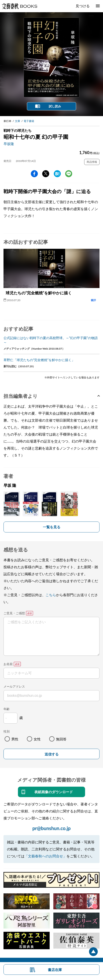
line (69, 174)
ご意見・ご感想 (14, 613)
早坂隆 (9, 144)
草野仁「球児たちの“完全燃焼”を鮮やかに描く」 (39, 360)
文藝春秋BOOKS (19, 6)
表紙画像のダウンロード (54, 792)
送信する (52, 754)
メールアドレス (14, 686)
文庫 (17, 121)
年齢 (7, 709)
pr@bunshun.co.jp (51, 828)
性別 (7, 731)
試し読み (55, 106)
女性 (37, 739)
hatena (57, 174)
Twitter (46, 174)
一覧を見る (52, 527)
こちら (51, 595)
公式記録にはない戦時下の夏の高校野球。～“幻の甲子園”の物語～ (51, 340)
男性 (15, 739)
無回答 (61, 739)
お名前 (8, 664)
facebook (34, 174)
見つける (83, 6)
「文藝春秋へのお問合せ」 (45, 856)
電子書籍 (29, 121)
